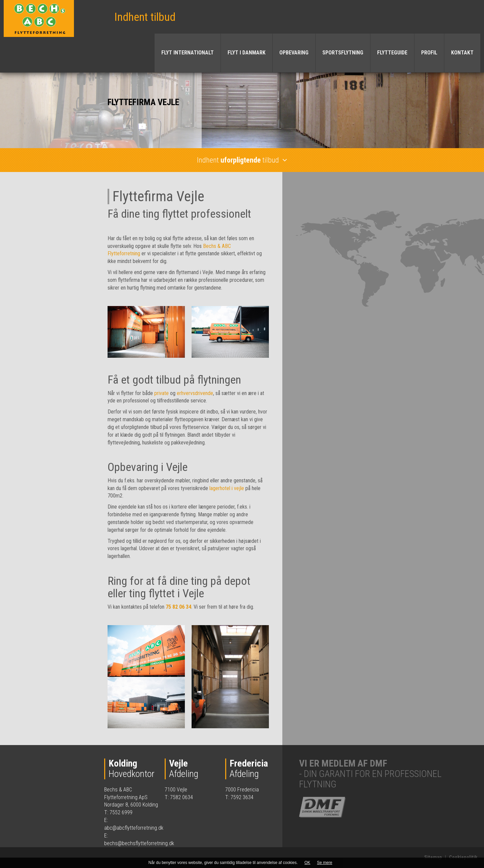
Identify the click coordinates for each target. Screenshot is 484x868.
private (162, 393)
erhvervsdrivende (195, 393)
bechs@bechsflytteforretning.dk (139, 843)
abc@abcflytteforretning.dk (134, 828)
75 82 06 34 (178, 607)
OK (307, 863)
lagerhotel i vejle (227, 488)
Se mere (325, 863)
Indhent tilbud (145, 17)
